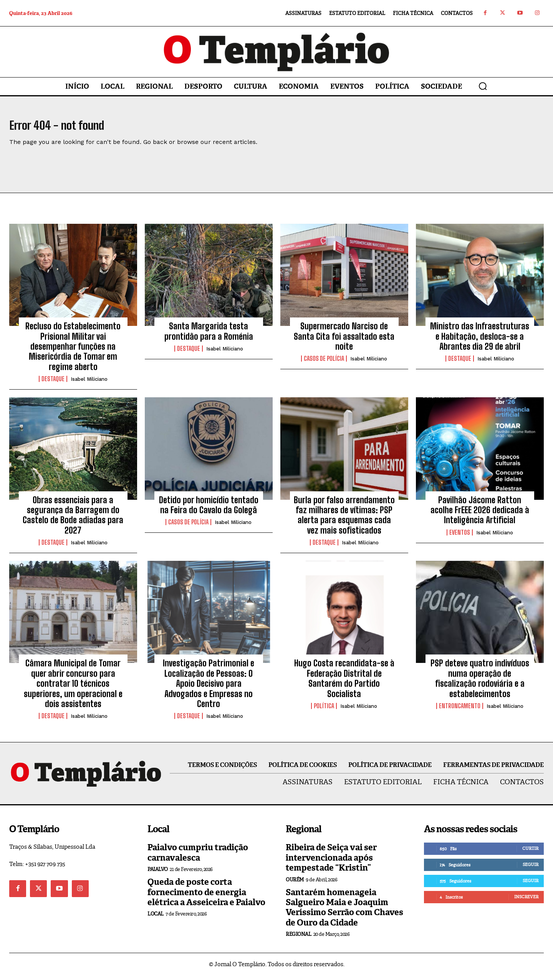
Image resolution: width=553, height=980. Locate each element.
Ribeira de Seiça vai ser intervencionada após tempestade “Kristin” (331, 862)
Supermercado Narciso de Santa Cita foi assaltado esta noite (344, 341)
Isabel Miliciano (89, 384)
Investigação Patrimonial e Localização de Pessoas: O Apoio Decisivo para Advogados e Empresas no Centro (209, 688)
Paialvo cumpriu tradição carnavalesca (198, 857)
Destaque (53, 383)
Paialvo (158, 874)
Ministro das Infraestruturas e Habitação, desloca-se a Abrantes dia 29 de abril (480, 341)
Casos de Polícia (324, 363)
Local (156, 918)
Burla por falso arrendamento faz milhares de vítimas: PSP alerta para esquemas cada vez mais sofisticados (344, 520)
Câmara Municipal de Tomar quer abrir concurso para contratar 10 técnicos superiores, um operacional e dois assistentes (73, 688)
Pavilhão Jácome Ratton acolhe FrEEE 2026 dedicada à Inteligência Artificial (480, 515)
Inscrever (526, 901)
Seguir (531, 869)
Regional (298, 939)
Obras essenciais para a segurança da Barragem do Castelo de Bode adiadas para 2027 (73, 520)
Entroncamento (460, 711)
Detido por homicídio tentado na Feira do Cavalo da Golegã (209, 510)
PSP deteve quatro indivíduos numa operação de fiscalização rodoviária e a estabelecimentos (480, 683)
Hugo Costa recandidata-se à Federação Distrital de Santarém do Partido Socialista (344, 683)
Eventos (460, 537)
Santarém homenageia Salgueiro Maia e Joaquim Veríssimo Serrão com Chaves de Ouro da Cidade (344, 912)
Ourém (295, 884)
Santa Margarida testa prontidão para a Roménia (209, 336)
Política (324, 711)
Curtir (530, 853)
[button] (483, 86)
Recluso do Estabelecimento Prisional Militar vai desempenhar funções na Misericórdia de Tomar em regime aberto (73, 351)
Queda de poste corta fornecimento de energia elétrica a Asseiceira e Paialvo (206, 897)
